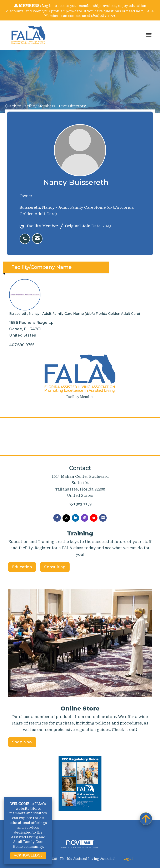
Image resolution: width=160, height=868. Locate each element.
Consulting (55, 567)
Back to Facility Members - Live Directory (45, 106)
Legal (127, 858)
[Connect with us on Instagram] (85, 518)
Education (22, 567)
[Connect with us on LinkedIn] (75, 518)
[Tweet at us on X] (66, 518)
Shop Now (22, 742)
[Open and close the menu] (105, 35)
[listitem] (26, 236)
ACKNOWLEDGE (28, 855)
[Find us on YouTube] (94, 518)
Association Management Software (80, 844)
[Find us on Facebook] (57, 518)
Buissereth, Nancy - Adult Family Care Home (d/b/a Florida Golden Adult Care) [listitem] (75, 297)
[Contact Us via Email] (103, 518)
